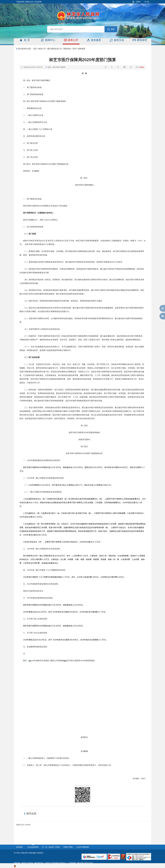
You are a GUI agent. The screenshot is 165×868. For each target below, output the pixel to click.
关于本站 (17, 853)
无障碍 (136, 2)
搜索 (111, 29)
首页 (25, 40)
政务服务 (94, 40)
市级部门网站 (68, 847)
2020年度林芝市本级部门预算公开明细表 (47, 661)
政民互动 (117, 40)
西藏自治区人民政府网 (33, 2)
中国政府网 (20, 2)
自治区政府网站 (33, 847)
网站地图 (32, 853)
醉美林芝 (140, 40)
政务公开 (71, 40)
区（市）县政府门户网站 (51, 847)
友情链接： (20, 847)
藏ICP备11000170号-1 (85, 863)
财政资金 (67, 49)
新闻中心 (48, 40)
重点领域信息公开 (55, 49)
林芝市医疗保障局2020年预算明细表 (80, 661)
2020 (74, 49)
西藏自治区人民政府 (23, 825)
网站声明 (25, 853)
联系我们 (40, 853)
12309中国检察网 (83, 847)
